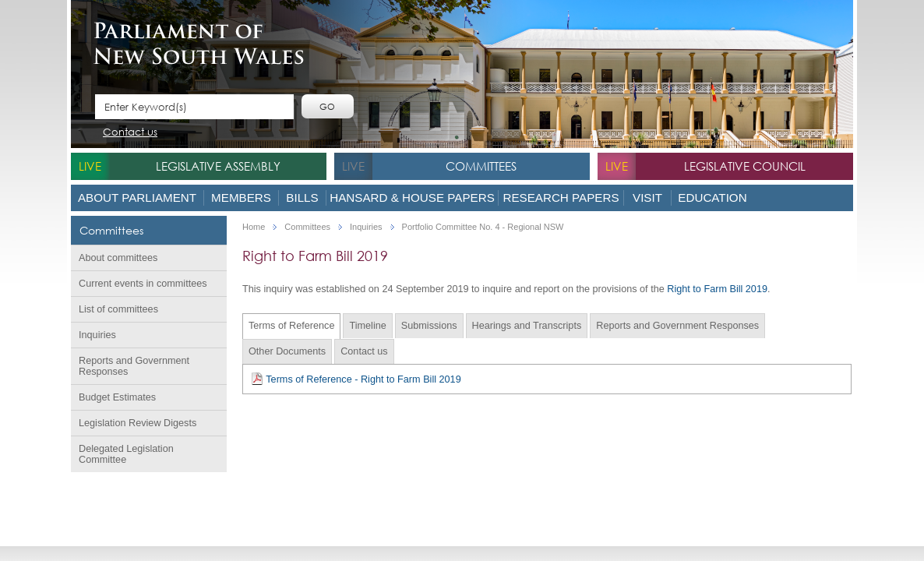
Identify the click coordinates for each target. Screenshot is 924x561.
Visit (647, 198)
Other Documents (287, 351)
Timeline (367, 326)
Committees (481, 166)
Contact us (130, 133)
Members (241, 198)
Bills (302, 198)
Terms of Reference (291, 326)
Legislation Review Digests (138, 423)
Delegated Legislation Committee (126, 454)
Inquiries (97, 335)
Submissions (429, 326)
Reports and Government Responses (134, 366)
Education (712, 198)
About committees (118, 258)
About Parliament (137, 198)
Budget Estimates (117, 397)
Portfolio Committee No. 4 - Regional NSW (483, 227)
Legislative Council (745, 166)
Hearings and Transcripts (527, 326)
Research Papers (561, 198)
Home (254, 227)
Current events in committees (143, 284)
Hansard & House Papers (412, 198)
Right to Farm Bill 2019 (717, 289)
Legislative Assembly (218, 166)
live (90, 166)
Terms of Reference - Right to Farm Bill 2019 (356, 379)
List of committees (118, 309)
